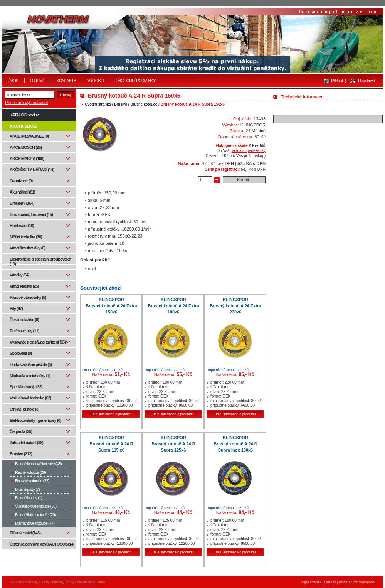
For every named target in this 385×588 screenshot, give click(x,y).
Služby (44, 582)
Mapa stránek (311, 582)
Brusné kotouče (144, 104)
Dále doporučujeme (90, 582)
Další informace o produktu (111, 414)
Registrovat (367, 81)
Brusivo (121, 104)
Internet (57, 582)
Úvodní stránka (98, 104)
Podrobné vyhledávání (26, 103)
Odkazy (330, 582)
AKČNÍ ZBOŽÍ (24, 126)
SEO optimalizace (24, 582)
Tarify (69, 582)
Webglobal (367, 582)
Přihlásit (337, 81)
